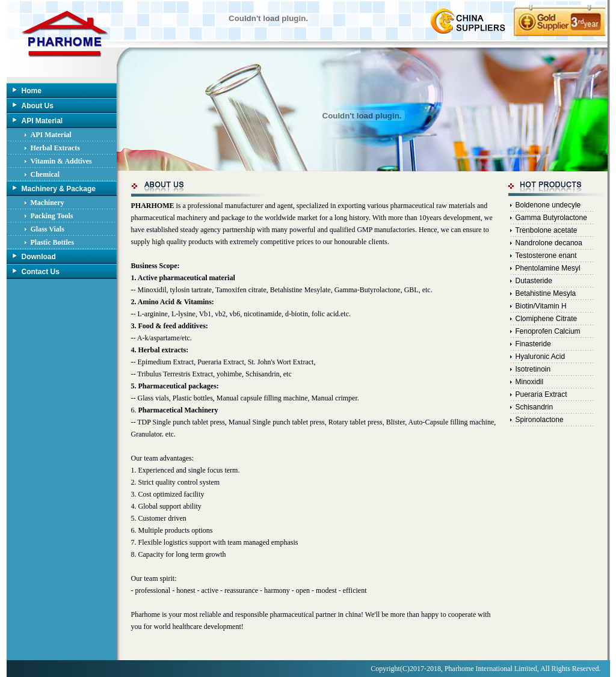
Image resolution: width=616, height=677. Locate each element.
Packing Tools (52, 216)
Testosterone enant (546, 256)
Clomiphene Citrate (547, 319)
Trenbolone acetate (547, 230)
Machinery (48, 203)
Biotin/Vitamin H (541, 306)
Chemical (45, 174)
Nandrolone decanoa (549, 243)
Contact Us (41, 272)
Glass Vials (48, 229)
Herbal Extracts (55, 148)
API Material (42, 121)
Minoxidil (530, 382)
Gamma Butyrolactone (551, 218)
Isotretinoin (533, 369)
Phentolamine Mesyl (548, 268)
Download (39, 257)
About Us (38, 106)
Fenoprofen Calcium (548, 331)
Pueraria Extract (541, 394)
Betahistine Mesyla (546, 293)
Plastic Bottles (52, 242)
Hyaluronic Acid (541, 357)
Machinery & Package (59, 189)
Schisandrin (534, 407)
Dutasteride (534, 281)
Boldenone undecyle (548, 205)
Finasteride (533, 344)
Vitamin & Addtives (61, 161)
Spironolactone (540, 420)
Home (32, 91)
